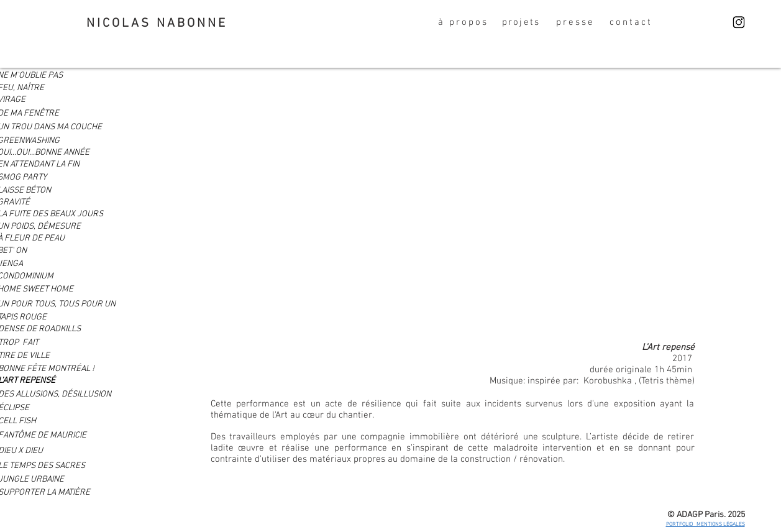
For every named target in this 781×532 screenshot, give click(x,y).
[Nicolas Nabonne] (739, 22)
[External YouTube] (453, 200)
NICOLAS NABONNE (157, 24)
